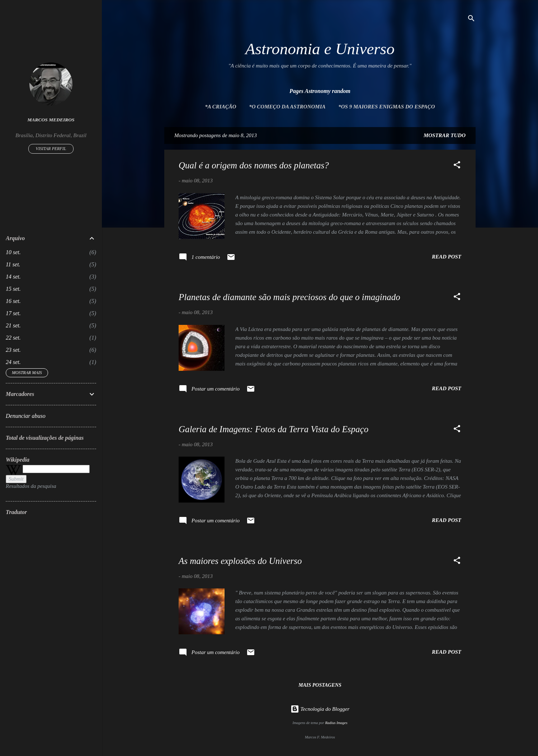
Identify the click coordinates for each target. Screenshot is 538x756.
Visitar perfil (51, 149)
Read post (447, 257)
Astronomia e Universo (320, 49)
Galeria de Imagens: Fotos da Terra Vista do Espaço (273, 429)
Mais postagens (320, 685)
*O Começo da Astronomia (287, 107)
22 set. (13, 338)
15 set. (13, 289)
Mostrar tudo (445, 135)
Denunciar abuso (26, 416)
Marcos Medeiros (51, 120)
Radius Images (336, 723)
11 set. (13, 264)
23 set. (13, 350)
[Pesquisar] (471, 20)
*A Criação (220, 107)
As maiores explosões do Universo (240, 561)
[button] (457, 166)
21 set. (13, 325)
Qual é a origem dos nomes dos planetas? (254, 165)
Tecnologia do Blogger (320, 709)
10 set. (13, 252)
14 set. (13, 277)
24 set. (13, 362)
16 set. (13, 301)
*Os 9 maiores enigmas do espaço (386, 107)
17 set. (13, 313)
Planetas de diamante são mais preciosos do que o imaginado (289, 297)
